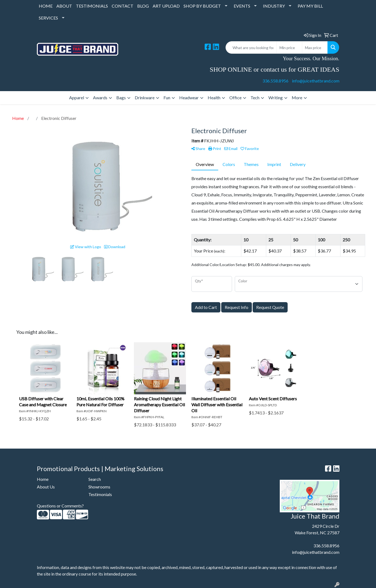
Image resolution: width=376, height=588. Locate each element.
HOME (46, 6)
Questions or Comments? (60, 506)
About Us (46, 487)
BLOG (143, 6)
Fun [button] (167, 98)
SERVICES (48, 18)
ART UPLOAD (166, 6)
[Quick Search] (251, 47)
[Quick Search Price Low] (289, 47)
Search (95, 479)
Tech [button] (255, 98)
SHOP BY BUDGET (202, 6)
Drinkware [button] (145, 98)
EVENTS (242, 6)
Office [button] (235, 98)
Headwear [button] (189, 98)
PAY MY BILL (310, 6)
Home (43, 479)
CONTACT (123, 6)
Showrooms (99, 487)
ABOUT (64, 6)
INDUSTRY (274, 6)
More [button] (297, 98)
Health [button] (214, 98)
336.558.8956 (275, 81)
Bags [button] (121, 98)
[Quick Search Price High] (315, 47)
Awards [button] (100, 98)
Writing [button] (276, 98)
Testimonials (100, 494)
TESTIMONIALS (92, 6)
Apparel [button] (77, 98)
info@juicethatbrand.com (316, 81)
